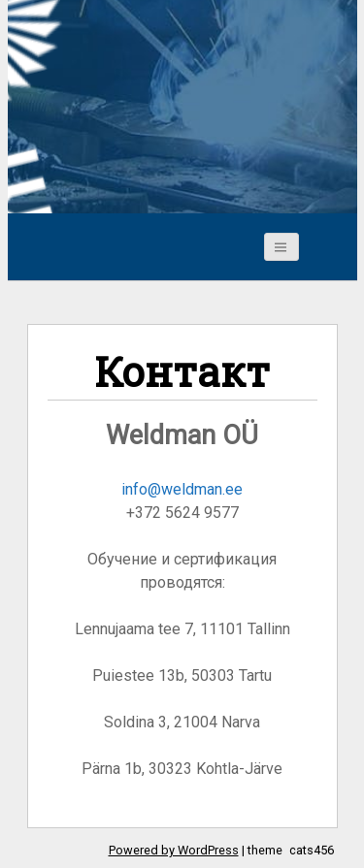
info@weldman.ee (182, 489)
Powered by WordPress (174, 850)
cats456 (312, 850)
